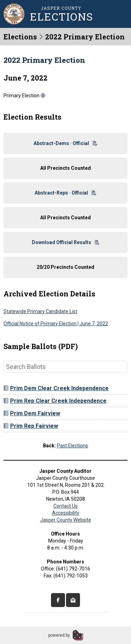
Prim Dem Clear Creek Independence (56, 388)
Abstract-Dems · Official (65, 143)
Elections (20, 37)
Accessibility (66, 513)
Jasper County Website (66, 520)
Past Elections (72, 446)
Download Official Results (66, 242)
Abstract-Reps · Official (65, 193)
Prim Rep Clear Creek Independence (55, 401)
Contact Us (65, 506)
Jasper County (61, 14)
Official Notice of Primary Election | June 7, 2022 (56, 324)
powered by (59, 635)
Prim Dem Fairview (32, 413)
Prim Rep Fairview (31, 426)
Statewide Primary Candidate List (40, 311)
